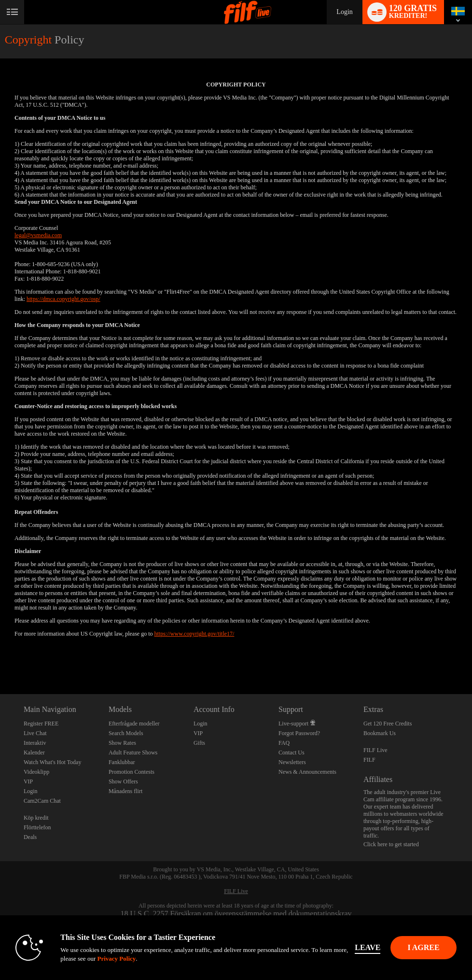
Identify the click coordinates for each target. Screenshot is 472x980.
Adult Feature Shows (133, 753)
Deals (30, 837)
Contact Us (292, 753)
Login (344, 12)
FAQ (284, 743)
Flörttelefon (37, 827)
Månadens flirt (125, 791)
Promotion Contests (132, 772)
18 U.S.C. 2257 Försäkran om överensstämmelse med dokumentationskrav (236, 914)
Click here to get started (391, 844)
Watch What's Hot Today (53, 762)
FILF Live (375, 750)
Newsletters (292, 762)
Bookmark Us (380, 733)
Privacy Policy (116, 959)
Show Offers (123, 781)
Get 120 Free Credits (388, 724)
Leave (368, 947)
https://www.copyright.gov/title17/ (194, 634)
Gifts (199, 743)
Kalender (34, 753)
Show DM (0, 658)
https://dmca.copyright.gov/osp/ (63, 299)
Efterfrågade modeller (134, 724)
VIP (28, 781)
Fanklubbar (122, 762)
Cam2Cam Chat (42, 801)
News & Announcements (307, 772)
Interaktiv (35, 743)
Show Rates (122, 743)
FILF (369, 760)
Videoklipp (36, 772)
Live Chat (35, 733)
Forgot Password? (299, 733)
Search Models (126, 733)
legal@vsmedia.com (38, 235)
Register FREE (41, 724)
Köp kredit (36, 818)
